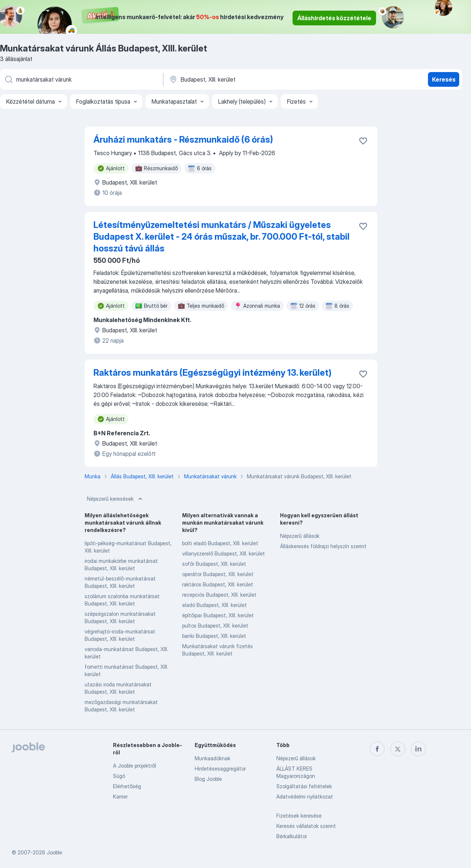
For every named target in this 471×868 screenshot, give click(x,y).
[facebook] (377, 749)
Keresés (444, 79)
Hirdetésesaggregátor (220, 769)
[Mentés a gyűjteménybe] (363, 141)
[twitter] (398, 749)
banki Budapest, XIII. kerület (214, 636)
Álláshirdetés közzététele (334, 18)
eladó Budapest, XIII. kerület (215, 605)
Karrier (120, 796)
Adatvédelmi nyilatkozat (305, 796)
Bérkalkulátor (292, 836)
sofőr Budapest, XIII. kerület (214, 564)
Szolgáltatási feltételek (304, 786)
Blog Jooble (208, 779)
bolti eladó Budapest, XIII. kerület (220, 543)
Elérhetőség (127, 786)
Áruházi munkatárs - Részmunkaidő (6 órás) (183, 140)
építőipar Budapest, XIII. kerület (218, 615)
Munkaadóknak (213, 758)
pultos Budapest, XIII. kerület (215, 626)
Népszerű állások (300, 536)
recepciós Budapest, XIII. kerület (219, 595)
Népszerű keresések (115, 499)
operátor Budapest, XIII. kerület (218, 574)
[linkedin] (418, 749)
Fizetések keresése (299, 816)
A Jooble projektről (134, 766)
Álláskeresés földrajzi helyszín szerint (323, 546)
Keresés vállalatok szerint (306, 826)
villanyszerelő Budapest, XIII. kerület (224, 553)
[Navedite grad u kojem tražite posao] (245, 79)
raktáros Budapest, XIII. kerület (218, 584)
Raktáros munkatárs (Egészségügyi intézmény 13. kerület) (213, 373)
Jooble (54, 852)
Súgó (119, 776)
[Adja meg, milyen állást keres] (81, 79)
